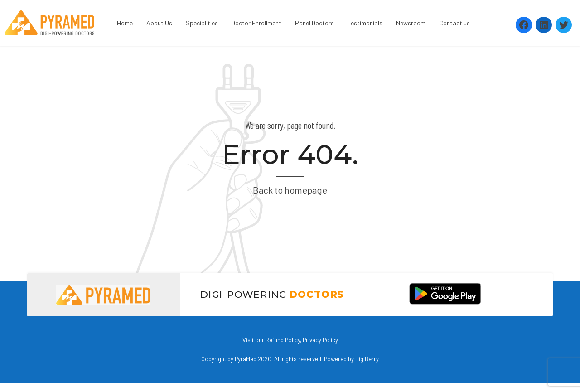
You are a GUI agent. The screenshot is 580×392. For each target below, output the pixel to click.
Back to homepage (290, 190)
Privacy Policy (320, 340)
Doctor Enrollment (256, 23)
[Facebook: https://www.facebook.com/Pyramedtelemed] (524, 25)
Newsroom (411, 23)
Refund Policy (283, 340)
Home (125, 23)
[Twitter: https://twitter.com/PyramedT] (564, 25)
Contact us (454, 23)
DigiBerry (367, 359)
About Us (159, 23)
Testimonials (365, 23)
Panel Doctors (314, 23)
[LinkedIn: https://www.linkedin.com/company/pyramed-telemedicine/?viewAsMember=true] (544, 25)
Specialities (202, 23)
